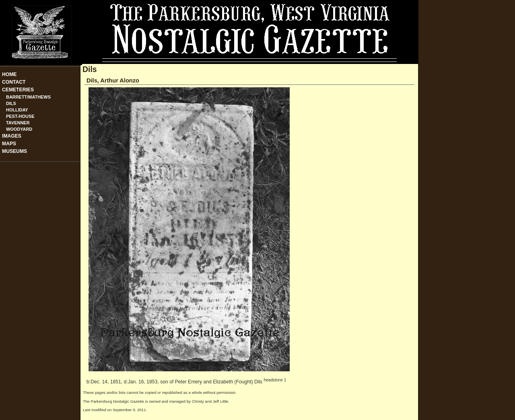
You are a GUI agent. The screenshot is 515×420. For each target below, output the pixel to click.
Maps (9, 144)
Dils (11, 103)
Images (12, 136)
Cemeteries (18, 90)
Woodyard (19, 129)
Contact (14, 82)
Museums (14, 151)
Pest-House (20, 116)
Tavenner (18, 123)
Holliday (17, 110)
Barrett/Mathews (28, 97)
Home (9, 74)
